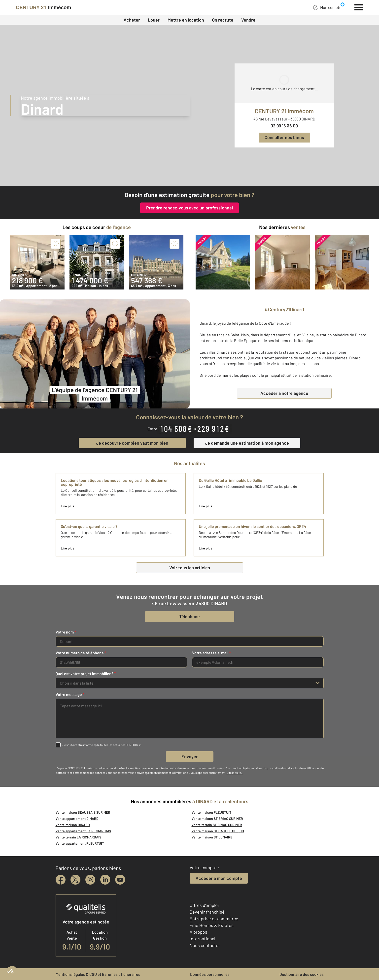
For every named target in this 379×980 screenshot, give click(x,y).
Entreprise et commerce (214, 919)
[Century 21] (43, 7)
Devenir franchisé (207, 912)
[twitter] (75, 880)
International (202, 939)
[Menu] (359, 7)
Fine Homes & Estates (212, 925)
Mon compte (327, 7)
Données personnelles (210, 974)
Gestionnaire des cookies (302, 974)
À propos (198, 932)
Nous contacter (205, 945)
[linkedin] (105, 880)
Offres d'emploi (204, 905)
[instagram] (90, 880)
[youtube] (120, 880)
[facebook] (61, 880)
